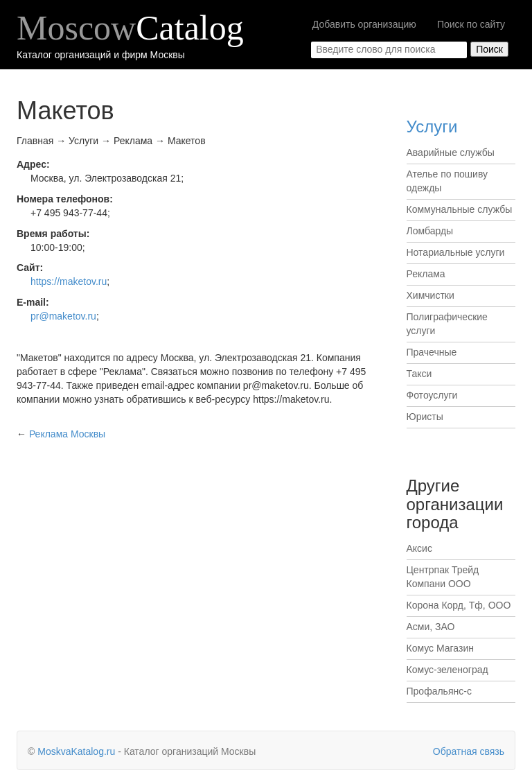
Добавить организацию (364, 24)
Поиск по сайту (471, 24)
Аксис (419, 548)
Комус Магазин (440, 648)
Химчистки (431, 295)
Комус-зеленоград (447, 670)
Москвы (67, 434)
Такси (419, 374)
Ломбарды (430, 231)
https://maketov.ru (69, 281)
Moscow (130, 28)
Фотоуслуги (432, 395)
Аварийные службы (451, 153)
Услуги (432, 127)
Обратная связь (469, 751)
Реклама (426, 274)
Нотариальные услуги (456, 252)
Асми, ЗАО (431, 627)
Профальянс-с (439, 691)
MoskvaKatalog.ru (76, 751)
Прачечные (432, 352)
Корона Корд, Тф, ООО (459, 605)
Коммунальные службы (460, 209)
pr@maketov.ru (63, 316)
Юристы (425, 417)
